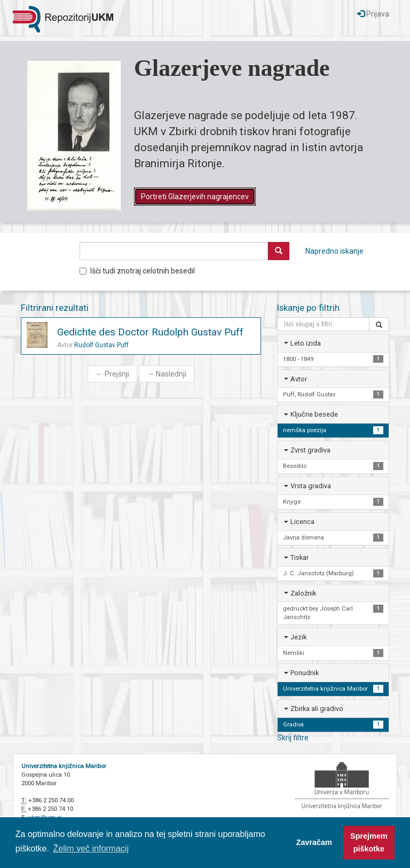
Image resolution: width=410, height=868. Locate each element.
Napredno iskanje (334, 251)
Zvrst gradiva (310, 450)
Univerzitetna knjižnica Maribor (64, 766)
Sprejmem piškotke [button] (369, 842)
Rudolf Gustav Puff (101, 345)
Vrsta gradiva (311, 486)
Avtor (299, 379)
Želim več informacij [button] (91, 849)
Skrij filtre (293, 738)
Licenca (302, 522)
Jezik (298, 637)
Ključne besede (314, 414)
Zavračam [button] (314, 842)
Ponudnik (305, 673)
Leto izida (306, 343)
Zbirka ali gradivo (317, 709)
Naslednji (167, 374)
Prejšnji (112, 374)
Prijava (373, 14)
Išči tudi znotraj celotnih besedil (137, 271)
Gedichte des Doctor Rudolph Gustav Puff (150, 332)
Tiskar (299, 557)
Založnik (303, 593)
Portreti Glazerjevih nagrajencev (195, 197)
